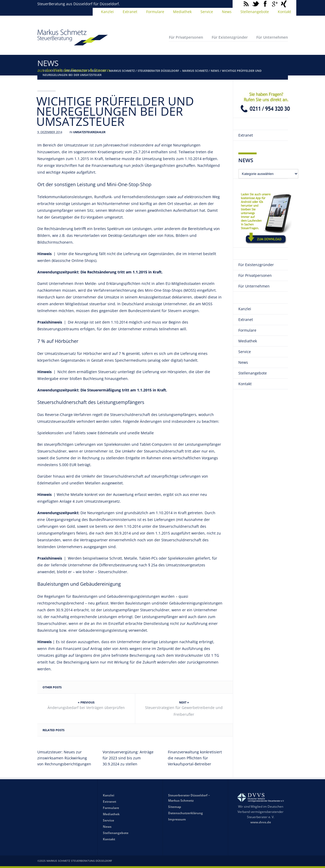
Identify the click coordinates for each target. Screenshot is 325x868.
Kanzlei (107, 12)
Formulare (155, 12)
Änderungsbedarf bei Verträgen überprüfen (86, 708)
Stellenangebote (255, 12)
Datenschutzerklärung (185, 813)
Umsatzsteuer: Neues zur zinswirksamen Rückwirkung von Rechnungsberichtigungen (64, 758)
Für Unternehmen (272, 37)
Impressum (177, 819)
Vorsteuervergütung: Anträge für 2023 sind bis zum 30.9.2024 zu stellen (128, 758)
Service (207, 12)
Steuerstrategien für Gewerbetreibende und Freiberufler (184, 711)
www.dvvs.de (261, 822)
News (227, 12)
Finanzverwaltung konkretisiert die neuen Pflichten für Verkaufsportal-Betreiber (195, 758)
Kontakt (284, 12)
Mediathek (182, 12)
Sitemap (175, 807)
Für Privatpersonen (186, 37)
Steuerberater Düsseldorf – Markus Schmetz (173, 71)
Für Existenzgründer (230, 37)
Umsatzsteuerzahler (89, 132)
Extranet (130, 12)
